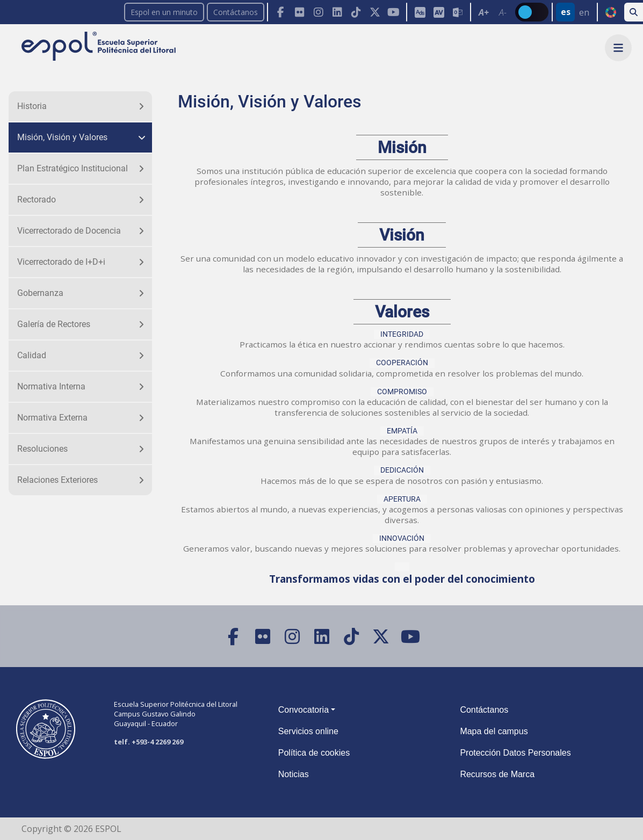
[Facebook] (281, 12)
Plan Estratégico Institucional (73, 168)
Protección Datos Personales (515, 753)
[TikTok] (356, 12)
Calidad (32, 355)
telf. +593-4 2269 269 (149, 742)
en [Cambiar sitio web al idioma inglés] (584, 12)
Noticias (294, 774)
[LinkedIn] (337, 12)
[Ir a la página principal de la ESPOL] (100, 47)
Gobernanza (40, 293)
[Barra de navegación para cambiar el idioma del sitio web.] (574, 12)
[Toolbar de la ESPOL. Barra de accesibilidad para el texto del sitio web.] (493, 12)
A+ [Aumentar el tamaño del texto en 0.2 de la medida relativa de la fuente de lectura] (484, 12)
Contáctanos (236, 12)
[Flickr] (299, 12)
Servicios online (308, 731)
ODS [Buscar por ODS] (611, 12)
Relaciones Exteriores (57, 480)
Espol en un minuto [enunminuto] (164, 12)
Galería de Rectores (54, 324)
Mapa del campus (494, 731)
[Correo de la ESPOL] (457, 12)
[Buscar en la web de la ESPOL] (634, 12)
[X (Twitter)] (375, 12)
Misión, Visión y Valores (62, 137)
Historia (32, 106)
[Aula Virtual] (439, 12)
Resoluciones (42, 449)
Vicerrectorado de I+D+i (61, 262)
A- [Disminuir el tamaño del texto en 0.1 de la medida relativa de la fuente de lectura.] (503, 12)
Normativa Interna (51, 386)
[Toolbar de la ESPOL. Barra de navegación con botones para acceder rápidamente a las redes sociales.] (337, 12)
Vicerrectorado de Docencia (69, 231)
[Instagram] (318, 12)
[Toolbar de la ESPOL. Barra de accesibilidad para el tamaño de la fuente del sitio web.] (438, 12)
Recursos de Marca (497, 774)
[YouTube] (393, 12)
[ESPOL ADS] (420, 12)
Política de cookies (314, 753)
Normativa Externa (52, 418)
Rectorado (37, 200)
